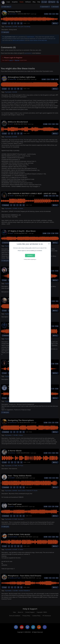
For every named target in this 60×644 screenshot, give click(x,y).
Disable (30, 255)
